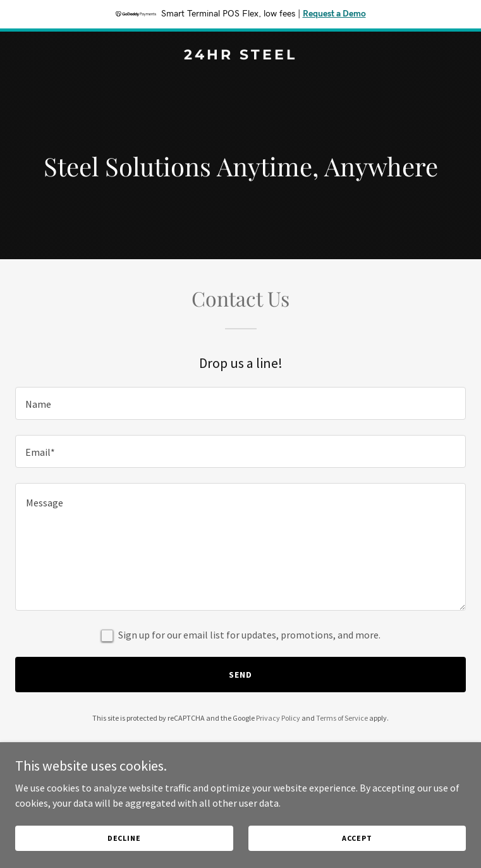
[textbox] (240, 403)
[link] (240, 56)
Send (240, 675)
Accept (357, 838)
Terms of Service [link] (342, 718)
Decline (124, 838)
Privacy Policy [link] (278, 718)
